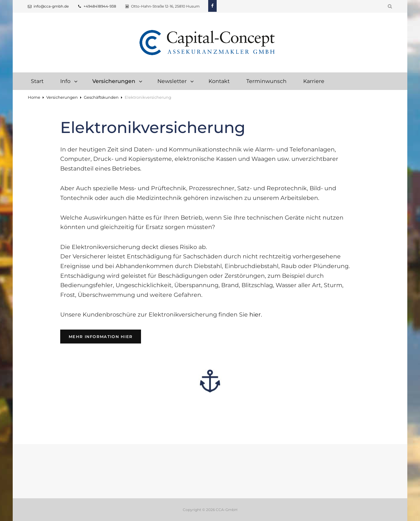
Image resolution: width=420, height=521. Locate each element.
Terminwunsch (266, 81)
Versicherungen (118, 81)
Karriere (314, 81)
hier (255, 314)
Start (37, 81)
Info (69, 81)
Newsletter (176, 81)
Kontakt (219, 81)
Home (34, 97)
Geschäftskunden (101, 97)
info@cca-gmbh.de (48, 6)
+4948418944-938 (97, 6)
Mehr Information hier (105, 336)
